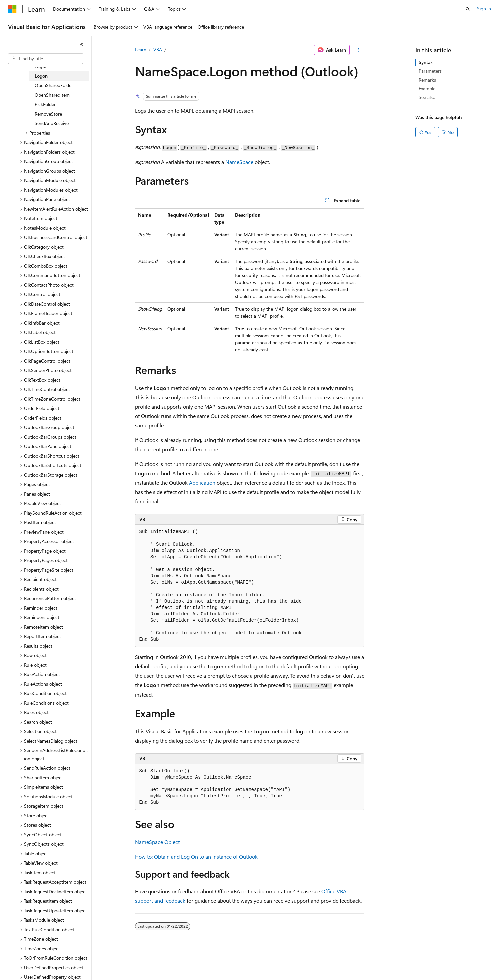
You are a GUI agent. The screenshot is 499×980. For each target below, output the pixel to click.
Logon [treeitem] (41, 76)
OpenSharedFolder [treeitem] (54, 85)
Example (427, 88)
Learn (141, 49)
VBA (158, 49)
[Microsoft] (12, 9)
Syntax (426, 62)
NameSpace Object (157, 842)
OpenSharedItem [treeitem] (52, 95)
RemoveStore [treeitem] (48, 114)
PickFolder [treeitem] (45, 104)
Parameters (430, 71)
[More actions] (358, 50)
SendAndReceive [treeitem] (52, 123)
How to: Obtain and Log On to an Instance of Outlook (196, 856)
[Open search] (468, 9)
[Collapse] (82, 45)
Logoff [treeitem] (41, 66)
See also (427, 97)
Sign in (484, 8)
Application (202, 482)
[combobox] (46, 59)
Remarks (427, 80)
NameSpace (239, 162)
